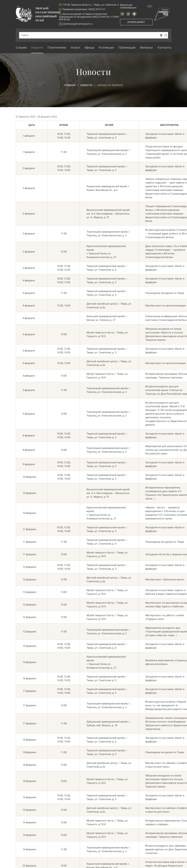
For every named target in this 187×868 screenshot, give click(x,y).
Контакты (164, 47)
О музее (21, 47)
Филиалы (146, 47)
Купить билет (136, 22)
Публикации (127, 47)
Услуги (75, 47)
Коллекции (106, 47)
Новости (37, 47)
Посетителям (57, 47)
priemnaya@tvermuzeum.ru (76, 24)
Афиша (89, 47)
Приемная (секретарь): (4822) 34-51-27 (84, 9)
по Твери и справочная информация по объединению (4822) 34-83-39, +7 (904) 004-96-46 (89, 17)
